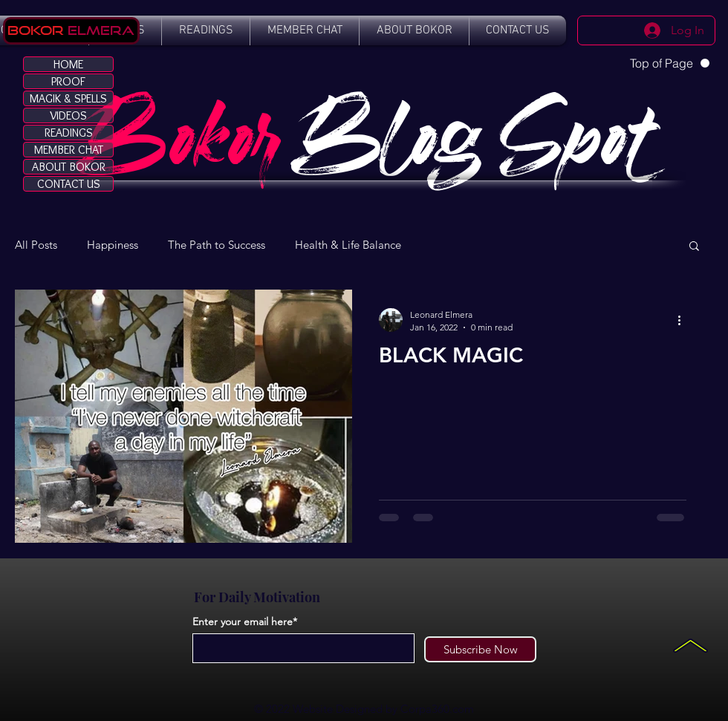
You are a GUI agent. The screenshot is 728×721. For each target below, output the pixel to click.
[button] (694, 247)
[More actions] (684, 320)
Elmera (99, 30)
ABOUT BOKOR (69, 167)
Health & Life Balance (348, 245)
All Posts (36, 245)
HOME (68, 64)
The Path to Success (217, 245)
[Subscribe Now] (480, 649)
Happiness (113, 245)
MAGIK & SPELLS (68, 98)
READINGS (69, 133)
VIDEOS (68, 115)
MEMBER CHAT (69, 150)
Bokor (36, 30)
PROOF (68, 81)
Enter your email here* (245, 622)
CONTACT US (69, 184)
